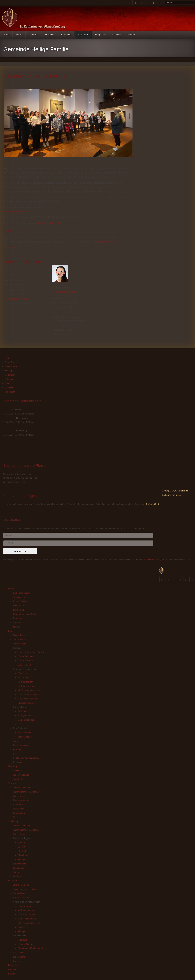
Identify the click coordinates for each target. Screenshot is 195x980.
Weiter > (16, 248)
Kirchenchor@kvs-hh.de (49, 223)
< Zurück (7, 248)
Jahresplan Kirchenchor (15, 211)
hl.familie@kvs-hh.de (18, 299)
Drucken (127, 86)
